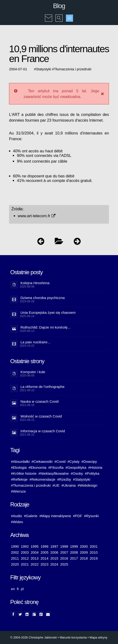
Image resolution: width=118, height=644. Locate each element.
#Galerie (31, 516)
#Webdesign (87, 485)
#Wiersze (18, 491)
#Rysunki (91, 516)
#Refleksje (19, 479)
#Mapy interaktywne (55, 516)
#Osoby (77, 473)
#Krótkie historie (24, 473)
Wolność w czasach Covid (41, 416)
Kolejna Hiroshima (35, 283)
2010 (94, 552)
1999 (74, 546)
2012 (25, 558)
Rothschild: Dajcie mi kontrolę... (45, 327)
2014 (44, 558)
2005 (44, 552)
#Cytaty (73, 461)
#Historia (95, 467)
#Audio (17, 516)
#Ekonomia (37, 467)
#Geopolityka (76, 467)
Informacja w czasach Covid (43, 431)
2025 (64, 564)
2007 (64, 552)
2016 (64, 558)
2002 (15, 552)
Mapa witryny (98, 637)
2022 (35, 564)
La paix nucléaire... (35, 342)
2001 (94, 546)
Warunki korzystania (73, 637)
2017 (74, 558)
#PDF (78, 516)
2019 (94, 558)
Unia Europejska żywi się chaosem (48, 312)
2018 (84, 558)
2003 (25, 552)
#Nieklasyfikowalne (54, 473)
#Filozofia (56, 467)
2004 (35, 552)
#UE (56, 485)
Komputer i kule (33, 372)
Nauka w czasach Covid (39, 401)
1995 (35, 546)
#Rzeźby (64, 479)
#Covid (60, 461)
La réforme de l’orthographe (42, 387)
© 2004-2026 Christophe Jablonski (34, 637)
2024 (54, 564)
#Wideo (17, 522)
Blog (59, 6)
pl (22, 589)
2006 (54, 552)
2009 (84, 552)
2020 (15, 564)
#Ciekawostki (42, 461)
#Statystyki (82, 479)
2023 (44, 564)
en (13, 589)
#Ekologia (19, 467)
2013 (35, 558)
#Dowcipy (89, 461)
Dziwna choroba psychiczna (43, 298)
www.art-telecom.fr (37, 216)
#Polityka (92, 473)
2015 (54, 558)
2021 (25, 564)
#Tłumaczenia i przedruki (31, 485)
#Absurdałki (20, 461)
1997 (54, 546)
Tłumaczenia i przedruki (73, 69)
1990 (15, 546)
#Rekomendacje (42, 479)
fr (18, 589)
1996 (44, 546)
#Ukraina (69, 485)
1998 (64, 546)
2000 (84, 546)
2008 (74, 552)
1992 (25, 546)
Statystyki (44, 69)
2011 (15, 558)
